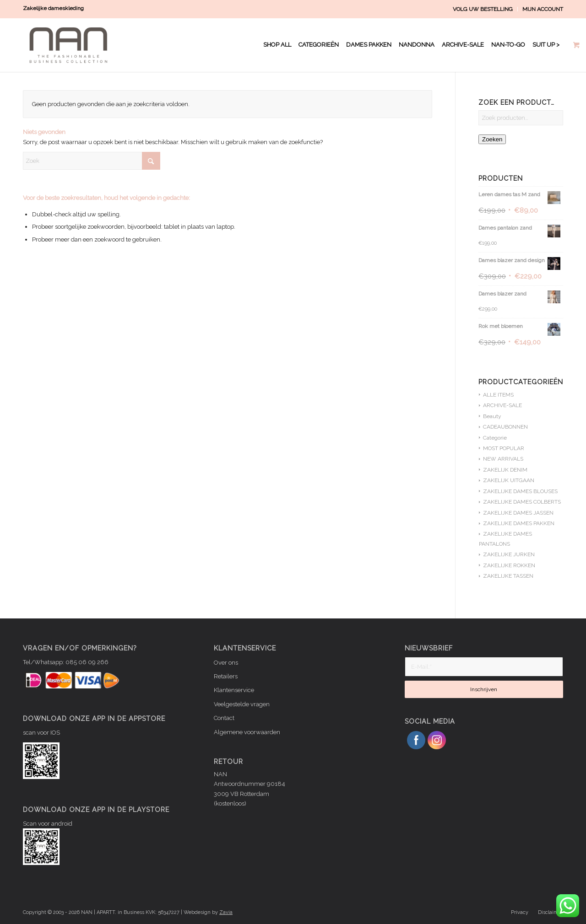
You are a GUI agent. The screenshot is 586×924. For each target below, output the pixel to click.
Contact (224, 718)
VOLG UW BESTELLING (483, 9)
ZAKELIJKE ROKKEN (509, 565)
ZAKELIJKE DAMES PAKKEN (519, 523)
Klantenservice (234, 690)
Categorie (495, 438)
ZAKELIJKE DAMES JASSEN (518, 513)
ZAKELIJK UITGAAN (509, 480)
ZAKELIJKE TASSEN (508, 576)
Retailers (226, 676)
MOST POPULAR (504, 448)
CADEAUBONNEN (505, 427)
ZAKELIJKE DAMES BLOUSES (520, 491)
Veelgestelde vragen (242, 704)
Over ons (226, 663)
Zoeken (492, 139)
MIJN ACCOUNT (543, 9)
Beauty (492, 416)
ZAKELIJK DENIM (505, 470)
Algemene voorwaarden (247, 732)
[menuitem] (483, 9)
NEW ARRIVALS (503, 459)
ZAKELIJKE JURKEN (509, 554)
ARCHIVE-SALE (502, 405)
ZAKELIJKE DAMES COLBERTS (522, 502)
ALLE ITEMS (498, 395)
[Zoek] (92, 161)
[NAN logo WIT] (71, 45)
